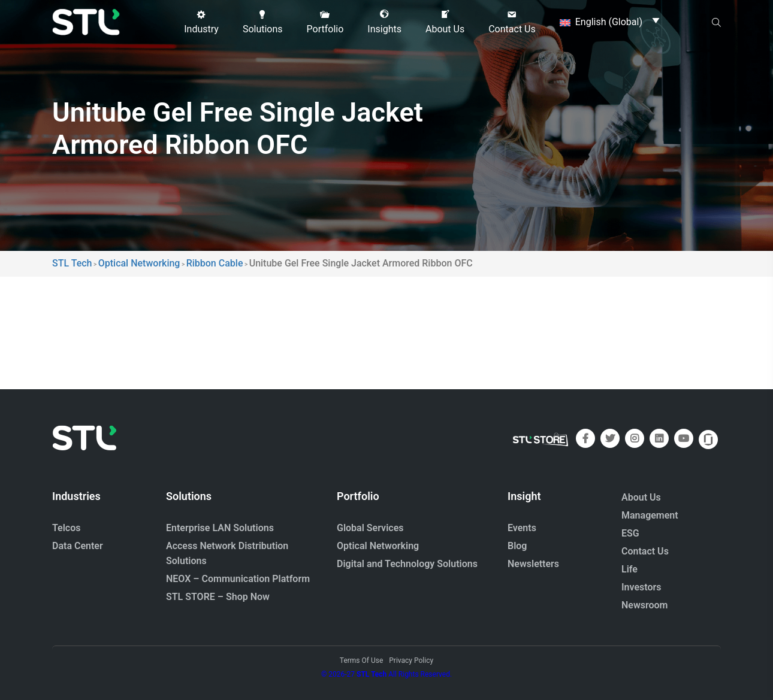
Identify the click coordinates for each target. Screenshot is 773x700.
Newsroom (645, 605)
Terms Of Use (361, 660)
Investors (641, 587)
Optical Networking (378, 546)
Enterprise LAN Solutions (220, 528)
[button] (201, 22)
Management (650, 515)
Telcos (67, 528)
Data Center (78, 546)
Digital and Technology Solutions (407, 564)
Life (629, 569)
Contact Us (645, 551)
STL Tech (372, 674)
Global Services (370, 528)
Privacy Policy (411, 660)
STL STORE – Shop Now (218, 597)
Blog (517, 546)
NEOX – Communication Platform (238, 579)
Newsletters (533, 564)
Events (522, 528)
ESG (630, 533)
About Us (641, 497)
